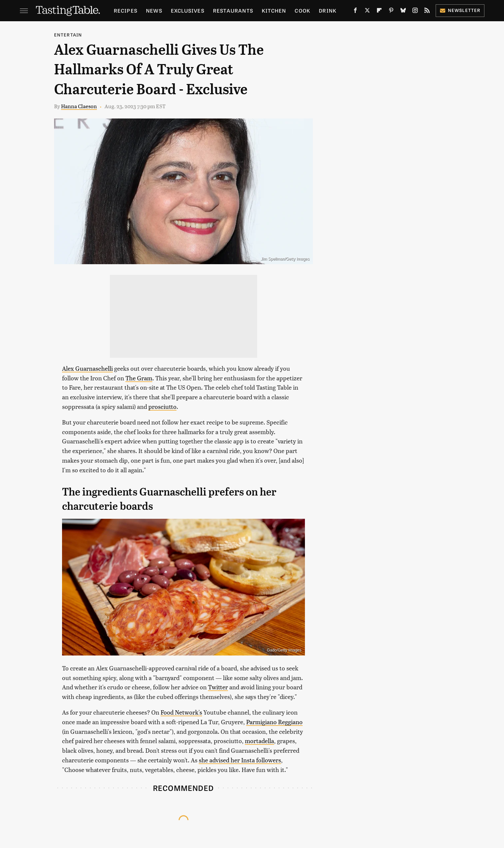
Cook (302, 10)
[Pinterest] (391, 12)
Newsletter (460, 10)
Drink (328, 10)
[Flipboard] (379, 12)
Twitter (218, 687)
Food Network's (181, 712)
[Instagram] (415, 12)
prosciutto (162, 406)
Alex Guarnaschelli (87, 368)
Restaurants (233, 10)
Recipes (126, 10)
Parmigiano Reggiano (274, 722)
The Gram (139, 378)
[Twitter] (367, 12)
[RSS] (427, 12)
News (154, 10)
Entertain (68, 35)
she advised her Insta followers (240, 760)
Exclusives (188, 10)
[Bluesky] (403, 12)
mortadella (259, 741)
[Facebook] (355, 12)
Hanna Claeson (79, 106)
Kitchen (274, 10)
